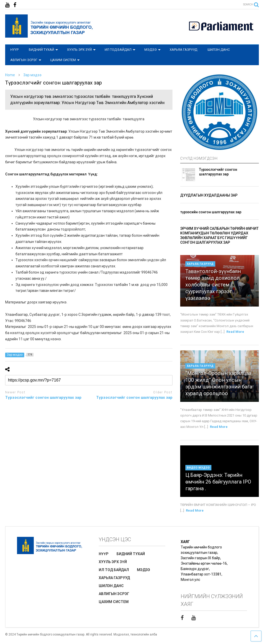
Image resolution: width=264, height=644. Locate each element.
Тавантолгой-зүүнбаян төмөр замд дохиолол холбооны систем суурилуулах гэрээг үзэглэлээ (213, 285)
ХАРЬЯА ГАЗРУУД (183, 50)
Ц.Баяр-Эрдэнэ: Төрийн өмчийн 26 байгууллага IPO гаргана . (218, 482)
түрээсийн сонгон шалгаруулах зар (211, 212)
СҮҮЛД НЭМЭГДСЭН (199, 158)
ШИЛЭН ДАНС (219, 50)
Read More (235, 332)
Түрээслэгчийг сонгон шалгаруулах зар (43, 397)
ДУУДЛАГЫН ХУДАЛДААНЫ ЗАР (209, 195)
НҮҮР (14, 50)
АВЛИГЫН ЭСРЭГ (26, 60)
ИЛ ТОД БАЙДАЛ (120, 50)
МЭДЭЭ (152, 50)
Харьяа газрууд (200, 264)
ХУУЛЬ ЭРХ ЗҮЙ (81, 50)
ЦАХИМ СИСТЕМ (65, 60)
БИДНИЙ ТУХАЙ (43, 50)
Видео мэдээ (198, 468)
